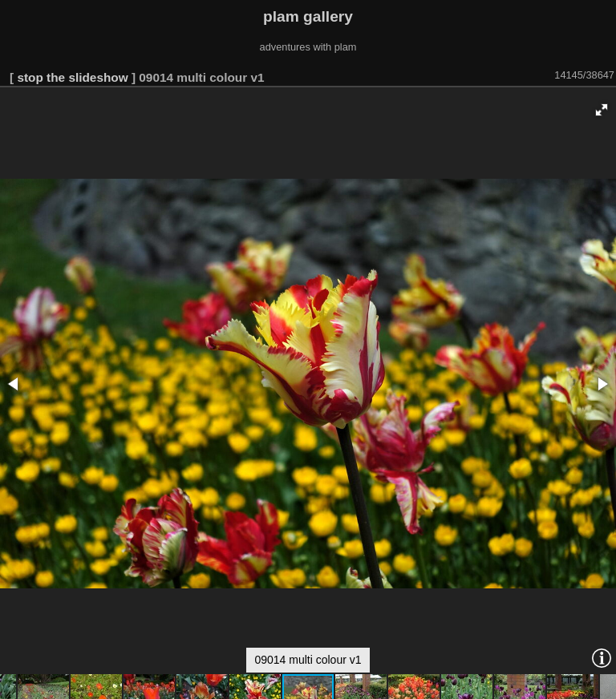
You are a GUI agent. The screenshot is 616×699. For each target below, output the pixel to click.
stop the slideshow (72, 77)
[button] (602, 110)
